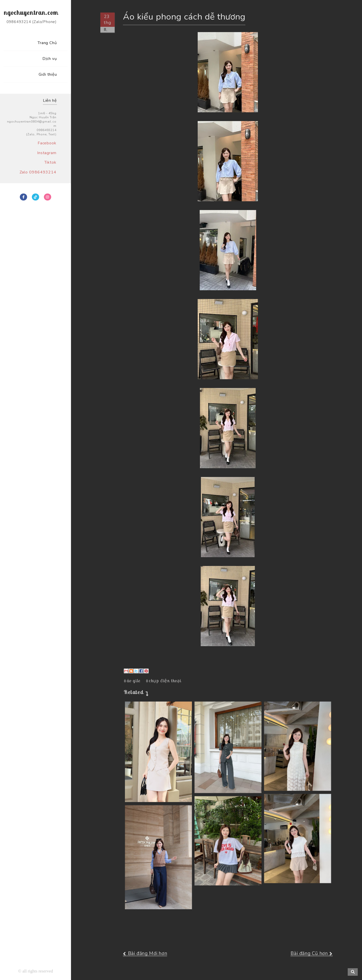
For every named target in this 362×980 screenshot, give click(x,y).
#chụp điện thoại (164, 681)
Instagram (47, 153)
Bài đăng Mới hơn (148, 953)
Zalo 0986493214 (38, 172)
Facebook (47, 143)
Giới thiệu (48, 74)
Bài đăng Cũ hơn (309, 953)
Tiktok (50, 162)
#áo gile (132, 681)
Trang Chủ (47, 43)
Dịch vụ (50, 59)
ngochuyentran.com (31, 12)
